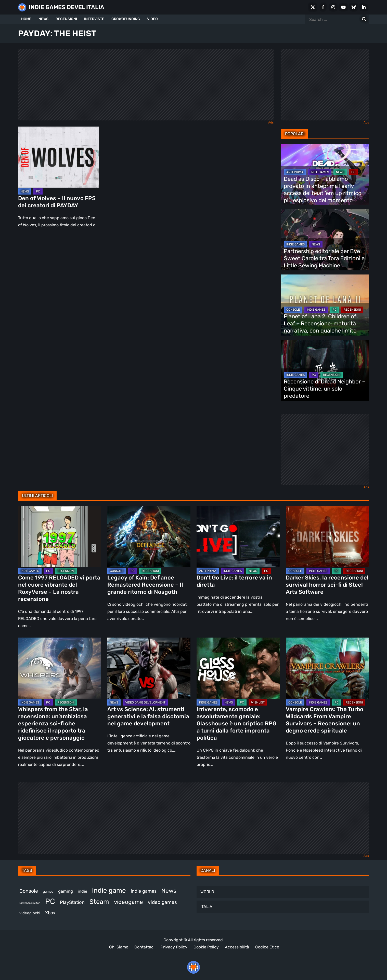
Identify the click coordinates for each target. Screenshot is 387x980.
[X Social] (313, 7)
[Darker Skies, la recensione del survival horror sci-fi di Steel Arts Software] (327, 536)
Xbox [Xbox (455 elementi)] (50, 913)
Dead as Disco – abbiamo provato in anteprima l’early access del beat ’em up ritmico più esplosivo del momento (323, 190)
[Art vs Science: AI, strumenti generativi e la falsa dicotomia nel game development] (149, 668)
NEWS (43, 19)
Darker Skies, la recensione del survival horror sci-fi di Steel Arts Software (327, 585)
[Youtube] (343, 7)
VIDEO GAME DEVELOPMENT (145, 702)
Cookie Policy (206, 947)
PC (38, 191)
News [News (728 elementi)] (169, 891)
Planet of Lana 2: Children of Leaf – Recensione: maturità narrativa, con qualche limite (320, 323)
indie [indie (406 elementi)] (82, 891)
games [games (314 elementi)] (48, 892)
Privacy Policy (174, 947)
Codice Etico (267, 947)
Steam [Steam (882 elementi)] (99, 902)
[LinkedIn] (364, 7)
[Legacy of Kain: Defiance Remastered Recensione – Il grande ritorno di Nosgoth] (149, 536)
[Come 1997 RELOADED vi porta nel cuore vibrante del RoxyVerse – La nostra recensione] (60, 536)
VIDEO (152, 19)
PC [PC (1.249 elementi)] (50, 901)
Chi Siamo (119, 947)
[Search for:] (364, 19)
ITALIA (206, 907)
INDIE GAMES (320, 172)
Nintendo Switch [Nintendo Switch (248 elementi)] (30, 903)
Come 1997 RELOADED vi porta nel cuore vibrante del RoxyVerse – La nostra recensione (59, 588)
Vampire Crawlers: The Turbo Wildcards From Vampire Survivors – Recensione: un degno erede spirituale (325, 720)
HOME (26, 19)
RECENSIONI (66, 19)
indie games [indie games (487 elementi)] (144, 891)
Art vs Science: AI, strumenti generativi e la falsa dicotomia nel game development (148, 716)
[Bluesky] (354, 7)
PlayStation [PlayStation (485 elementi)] (72, 902)
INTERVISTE (94, 19)
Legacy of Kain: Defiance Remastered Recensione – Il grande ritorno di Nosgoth (145, 585)
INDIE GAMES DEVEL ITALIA (67, 7)
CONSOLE (293, 310)
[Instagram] (333, 7)
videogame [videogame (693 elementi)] (128, 902)
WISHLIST (258, 702)
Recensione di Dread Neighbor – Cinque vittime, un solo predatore (325, 389)
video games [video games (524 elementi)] (162, 902)
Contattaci (144, 947)
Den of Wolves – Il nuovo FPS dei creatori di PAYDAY (57, 202)
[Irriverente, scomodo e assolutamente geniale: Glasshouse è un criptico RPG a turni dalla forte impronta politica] (238, 668)
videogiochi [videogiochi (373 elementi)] (30, 913)
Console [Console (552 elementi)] (29, 891)
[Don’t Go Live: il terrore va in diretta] (238, 536)
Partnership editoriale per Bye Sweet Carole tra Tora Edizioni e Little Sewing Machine (324, 258)
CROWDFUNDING (126, 19)
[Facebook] (323, 7)
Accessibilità (237, 947)
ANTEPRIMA (295, 172)
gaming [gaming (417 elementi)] (66, 891)
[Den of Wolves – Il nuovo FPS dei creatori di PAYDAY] (59, 157)
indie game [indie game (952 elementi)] (109, 891)
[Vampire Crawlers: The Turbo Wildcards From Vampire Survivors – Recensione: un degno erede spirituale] (327, 668)
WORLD (207, 892)
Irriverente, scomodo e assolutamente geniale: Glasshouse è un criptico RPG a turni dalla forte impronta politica (236, 723)
